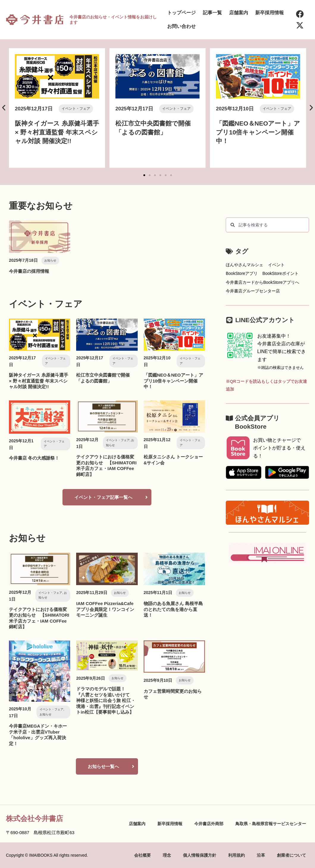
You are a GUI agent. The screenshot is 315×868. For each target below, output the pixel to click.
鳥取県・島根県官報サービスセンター (271, 824)
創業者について (292, 855)
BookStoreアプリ (242, 273)
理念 (167, 855)
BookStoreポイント (280, 273)
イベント (276, 265)
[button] (4, 108)
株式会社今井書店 (35, 818)
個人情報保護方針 (200, 855)
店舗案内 (239, 13)
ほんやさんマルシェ (245, 265)
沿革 (261, 855)
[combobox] (267, 225)
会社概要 (142, 855)
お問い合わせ (181, 26)
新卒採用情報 (269, 13)
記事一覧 (212, 13)
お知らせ (50, 260)
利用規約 (236, 855)
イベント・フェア (76, 109)
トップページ (181, 13)
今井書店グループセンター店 (253, 291)
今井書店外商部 (209, 824)
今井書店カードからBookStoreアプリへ (262, 282)
